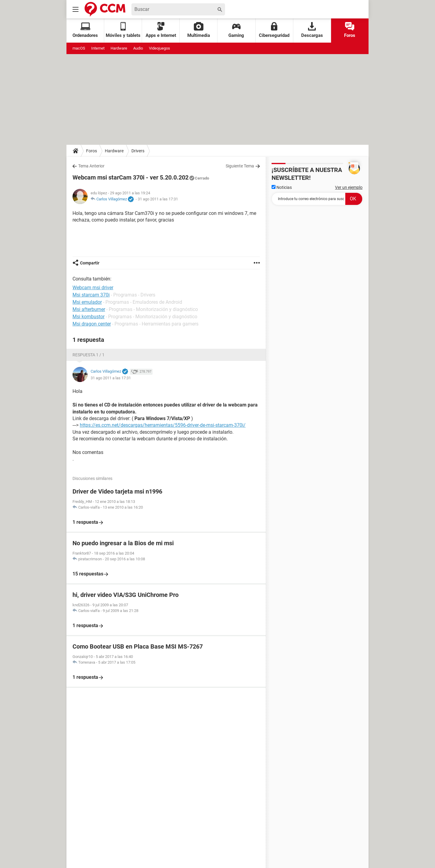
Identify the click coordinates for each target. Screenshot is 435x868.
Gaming (236, 30)
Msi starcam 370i (91, 295)
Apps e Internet (161, 30)
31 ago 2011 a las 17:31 (158, 199)
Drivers (138, 151)
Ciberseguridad (274, 30)
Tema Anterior (91, 166)
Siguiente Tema (240, 166)
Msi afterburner (89, 309)
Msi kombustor (89, 317)
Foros (350, 30)
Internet (98, 48)
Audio (138, 48)
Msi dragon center (92, 324)
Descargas (312, 30)
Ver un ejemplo (349, 187)
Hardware (119, 48)
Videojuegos (159, 48)
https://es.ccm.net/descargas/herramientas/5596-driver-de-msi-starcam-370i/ (163, 425)
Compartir (90, 263)
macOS (79, 48)
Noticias (282, 187)
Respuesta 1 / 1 (89, 355)
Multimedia (199, 30)
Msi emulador (87, 302)
